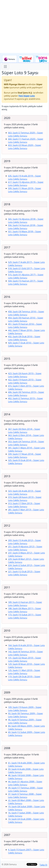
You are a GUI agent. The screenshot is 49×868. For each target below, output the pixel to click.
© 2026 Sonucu (9, 864)
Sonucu (10, 59)
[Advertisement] (24, 26)
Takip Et (43, 865)
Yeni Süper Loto (27, 96)
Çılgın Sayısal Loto (26, 59)
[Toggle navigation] (5, 67)
